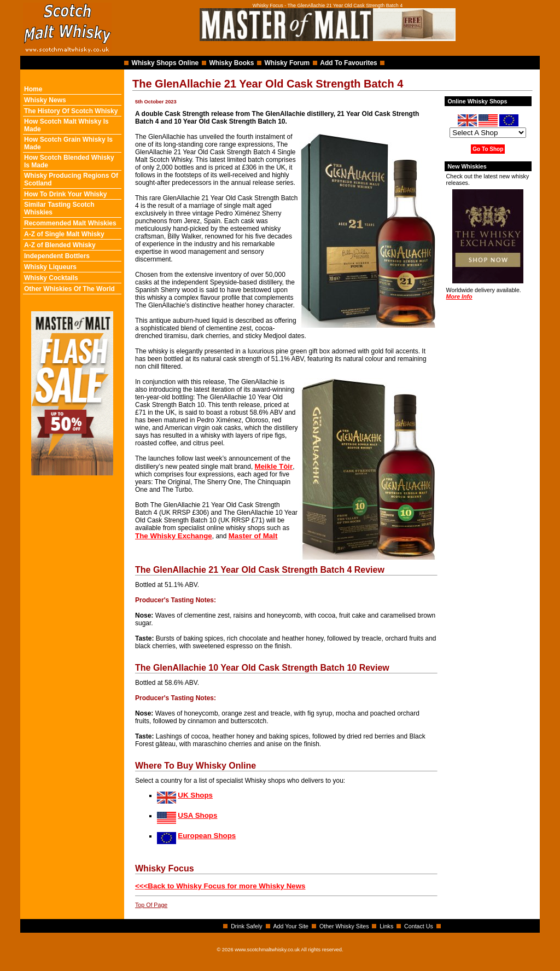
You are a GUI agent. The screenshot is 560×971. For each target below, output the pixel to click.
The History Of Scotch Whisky (71, 111)
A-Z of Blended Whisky (60, 245)
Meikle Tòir (274, 466)
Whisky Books (231, 63)
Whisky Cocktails (51, 278)
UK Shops (195, 795)
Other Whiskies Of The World (69, 289)
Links (386, 926)
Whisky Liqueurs (50, 267)
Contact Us (419, 926)
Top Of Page (151, 905)
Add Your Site (291, 926)
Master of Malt (253, 536)
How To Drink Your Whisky (65, 194)
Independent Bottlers (57, 256)
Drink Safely (246, 926)
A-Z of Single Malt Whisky (64, 234)
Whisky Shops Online (165, 63)
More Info (459, 296)
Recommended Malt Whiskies (70, 223)
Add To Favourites (348, 63)
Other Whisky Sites (344, 926)
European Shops (207, 836)
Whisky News (45, 100)
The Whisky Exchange (174, 536)
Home (33, 89)
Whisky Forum (287, 63)
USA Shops (197, 815)
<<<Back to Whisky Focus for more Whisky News (220, 886)
